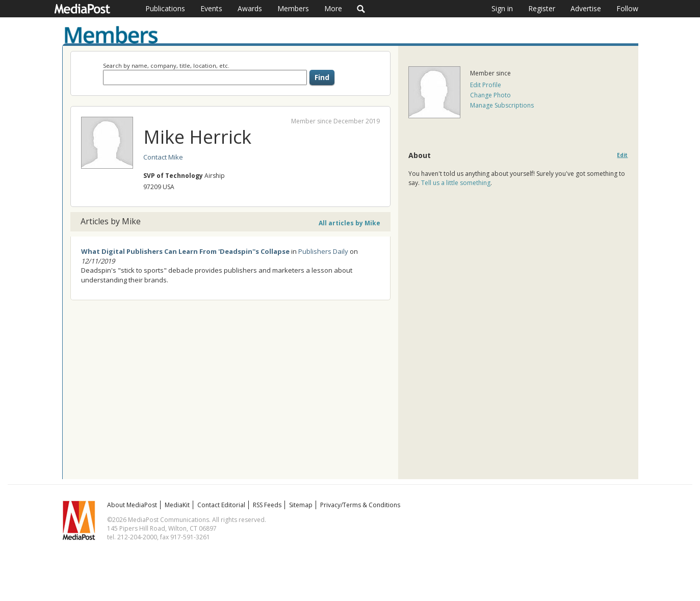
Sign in (502, 8)
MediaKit (177, 505)
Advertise (586, 8)
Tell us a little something (456, 183)
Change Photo (490, 95)
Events (211, 8)
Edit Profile (486, 85)
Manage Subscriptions (502, 105)
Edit (622, 155)
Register (542, 8)
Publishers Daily (323, 251)
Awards (250, 8)
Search (361, 9)
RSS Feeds (267, 505)
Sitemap (301, 505)
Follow (627, 8)
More (333, 8)
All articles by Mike (349, 223)
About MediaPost (132, 505)
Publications (165, 8)
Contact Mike (163, 157)
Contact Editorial (221, 505)
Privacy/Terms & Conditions (360, 505)
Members (293, 8)
